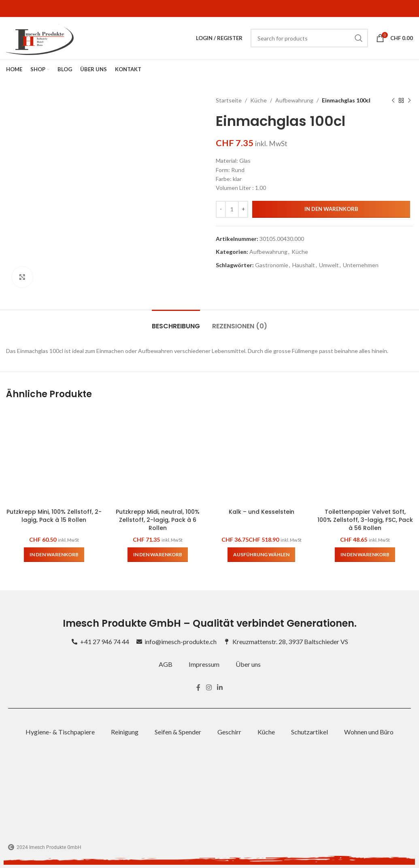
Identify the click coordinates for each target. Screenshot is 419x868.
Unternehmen (361, 265)
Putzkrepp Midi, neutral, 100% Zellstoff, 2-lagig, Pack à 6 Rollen (158, 520)
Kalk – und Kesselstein (262, 512)
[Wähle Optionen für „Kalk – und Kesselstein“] (261, 555)
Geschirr (229, 732)
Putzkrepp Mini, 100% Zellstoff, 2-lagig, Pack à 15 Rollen (54, 516)
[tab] (176, 322)
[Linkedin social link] (220, 688)
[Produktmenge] (232, 209)
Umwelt (329, 265)
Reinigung (125, 732)
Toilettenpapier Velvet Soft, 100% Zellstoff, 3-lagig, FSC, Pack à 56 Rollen (365, 520)
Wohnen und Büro (369, 732)
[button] (54, 555)
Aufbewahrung (294, 100)
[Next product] (409, 100)
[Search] (309, 38)
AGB (166, 664)
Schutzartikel (309, 732)
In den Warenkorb (331, 209)
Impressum (204, 664)
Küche (258, 100)
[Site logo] (40, 37)
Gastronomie (272, 265)
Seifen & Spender (178, 732)
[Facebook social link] (199, 688)
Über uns (248, 664)
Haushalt (304, 265)
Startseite (229, 100)
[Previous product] (393, 100)
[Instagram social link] (209, 688)
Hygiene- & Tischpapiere (60, 732)
